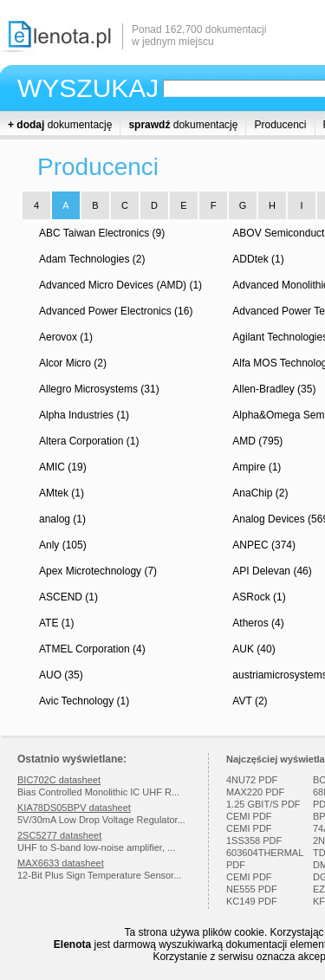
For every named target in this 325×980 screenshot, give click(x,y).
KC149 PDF (252, 901)
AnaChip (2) (260, 493)
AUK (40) (253, 649)
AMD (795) (257, 441)
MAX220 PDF (255, 792)
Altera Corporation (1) (89, 441)
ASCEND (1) (68, 597)
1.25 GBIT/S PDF (263, 804)
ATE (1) (56, 623)
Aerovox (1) (66, 337)
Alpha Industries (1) (84, 415)
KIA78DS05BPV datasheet (74, 808)
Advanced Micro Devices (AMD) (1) (120, 285)
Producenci (280, 125)
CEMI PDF (249, 816)
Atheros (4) (258, 623)
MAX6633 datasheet (61, 863)
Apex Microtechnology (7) (98, 571)
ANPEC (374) (264, 545)
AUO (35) (61, 675)
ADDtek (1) (258, 259)
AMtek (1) (62, 493)
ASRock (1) (259, 597)
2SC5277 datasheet (59, 835)
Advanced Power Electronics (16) (116, 311)
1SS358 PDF (254, 840)
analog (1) (62, 519)
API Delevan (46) (272, 571)
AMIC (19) (63, 467)
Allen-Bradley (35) (274, 389)
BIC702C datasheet (59, 780)
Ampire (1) (257, 467)
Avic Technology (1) (84, 701)
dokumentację (60, 125)
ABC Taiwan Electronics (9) (102, 233)
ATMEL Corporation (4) (92, 649)
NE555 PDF (252, 889)
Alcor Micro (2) (73, 363)
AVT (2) (250, 701)
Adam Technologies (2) (92, 259)
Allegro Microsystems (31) (99, 389)
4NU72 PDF (252, 780)
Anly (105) (63, 545)
